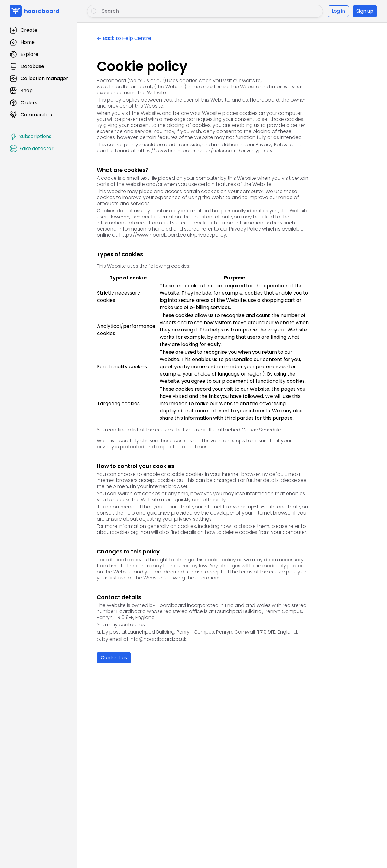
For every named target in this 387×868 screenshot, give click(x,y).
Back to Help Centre (127, 38)
